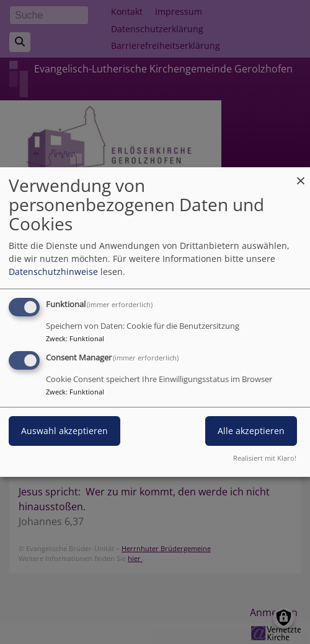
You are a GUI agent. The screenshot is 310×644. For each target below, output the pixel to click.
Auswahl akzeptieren (64, 431)
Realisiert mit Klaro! (265, 458)
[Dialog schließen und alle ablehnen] (301, 175)
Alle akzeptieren (251, 431)
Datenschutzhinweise (53, 272)
